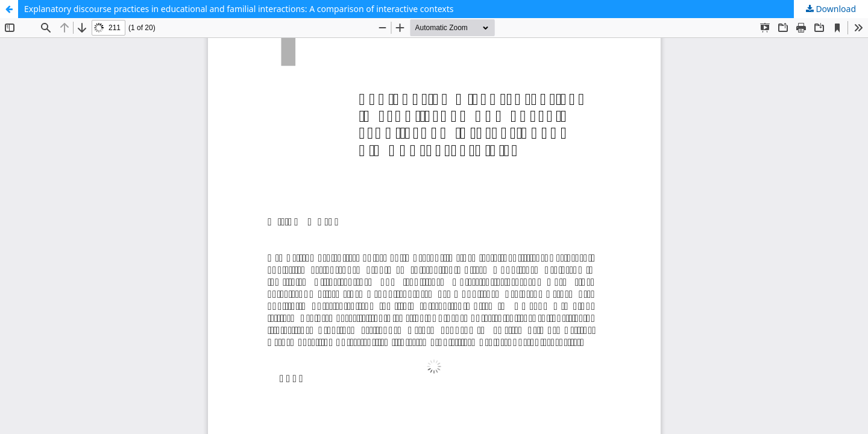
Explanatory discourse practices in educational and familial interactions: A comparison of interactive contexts (239, 9)
